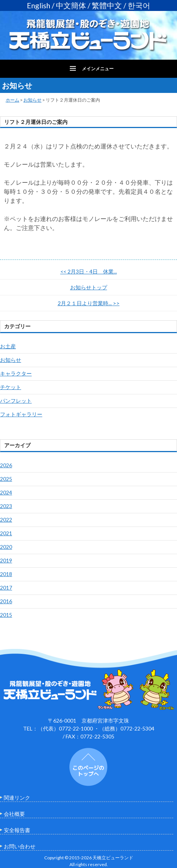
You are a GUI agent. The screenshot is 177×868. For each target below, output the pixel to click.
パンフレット (16, 401)
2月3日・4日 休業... (89, 271)
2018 (6, 574)
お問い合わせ (20, 846)
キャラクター (16, 373)
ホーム (12, 100)
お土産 (8, 346)
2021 (6, 533)
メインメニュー (98, 69)
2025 (6, 479)
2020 (6, 547)
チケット (11, 387)
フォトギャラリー (21, 414)
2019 (6, 560)
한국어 (139, 5)
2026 (6, 465)
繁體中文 (107, 5)
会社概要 (14, 814)
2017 (6, 588)
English (38, 5)
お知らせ (32, 100)
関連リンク (17, 798)
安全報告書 (17, 830)
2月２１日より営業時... (89, 303)
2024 (6, 492)
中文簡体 (71, 5)
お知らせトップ (89, 287)
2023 (6, 506)
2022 (6, 520)
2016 (6, 601)
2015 (6, 615)
